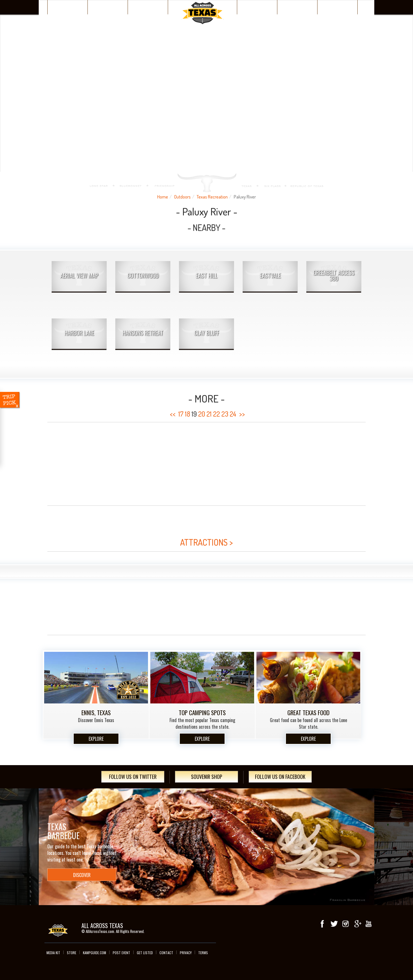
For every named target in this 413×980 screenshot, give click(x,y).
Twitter (334, 924)
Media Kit (53, 953)
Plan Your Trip (148, 7)
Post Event (121, 953)
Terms (203, 953)
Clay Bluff (207, 333)
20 (202, 414)
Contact (166, 953)
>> (242, 414)
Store (72, 953)
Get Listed (145, 953)
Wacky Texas (257, 7)
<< (173, 414)
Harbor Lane (79, 333)
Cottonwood (143, 275)
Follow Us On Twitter (133, 777)
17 (181, 414)
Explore (96, 739)
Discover (108, 7)
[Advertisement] (206, 464)
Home (163, 197)
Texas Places (68, 7)
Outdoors (182, 197)
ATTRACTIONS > (206, 542)
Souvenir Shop (207, 777)
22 (217, 414)
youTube (369, 924)
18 (188, 414)
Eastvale (270, 275)
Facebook (323, 924)
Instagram (346, 924)
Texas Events (297, 7)
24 (233, 414)
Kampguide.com (95, 953)
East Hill (207, 275)
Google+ (357, 924)
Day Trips (337, 7)
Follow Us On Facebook (280, 777)
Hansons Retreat (143, 333)
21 (209, 414)
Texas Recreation (212, 197)
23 (225, 414)
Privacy (186, 953)
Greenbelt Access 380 (334, 275)
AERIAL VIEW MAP (79, 275)
